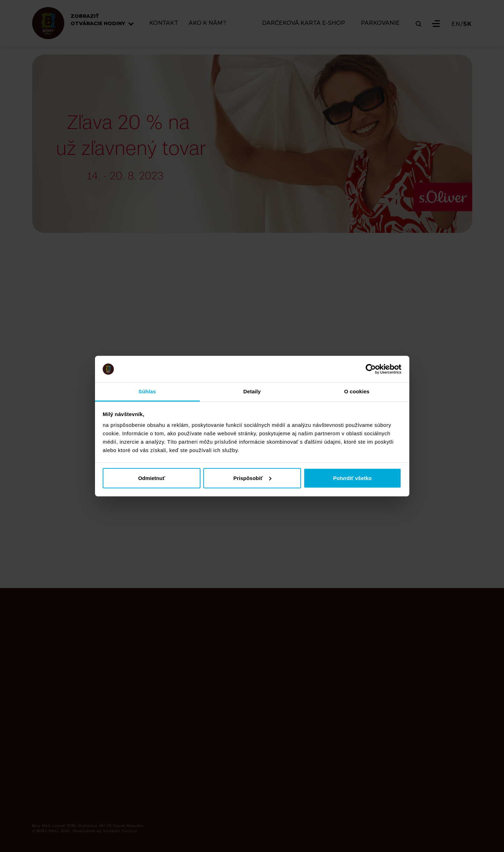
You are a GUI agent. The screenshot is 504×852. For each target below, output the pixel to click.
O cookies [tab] (357, 391)
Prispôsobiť (252, 478)
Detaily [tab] (252, 391)
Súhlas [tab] (147, 391)
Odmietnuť (151, 478)
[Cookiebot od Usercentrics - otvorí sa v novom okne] (371, 369)
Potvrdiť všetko (353, 478)
